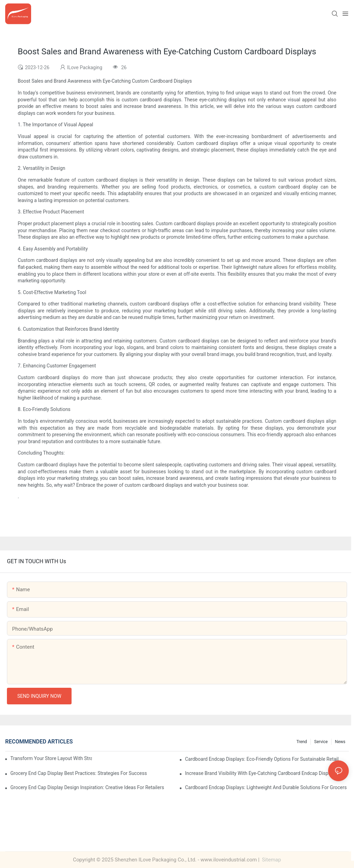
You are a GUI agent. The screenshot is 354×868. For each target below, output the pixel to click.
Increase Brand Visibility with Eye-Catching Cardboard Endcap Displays (261, 773)
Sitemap (271, 860)
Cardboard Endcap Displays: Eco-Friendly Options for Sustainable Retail (262, 759)
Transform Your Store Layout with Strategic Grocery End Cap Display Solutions (51, 758)
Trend (301, 742)
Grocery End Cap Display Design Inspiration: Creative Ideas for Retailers (87, 787)
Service (321, 742)
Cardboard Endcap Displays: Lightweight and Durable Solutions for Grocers (266, 787)
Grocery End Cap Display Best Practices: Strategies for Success (79, 773)
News (340, 742)
